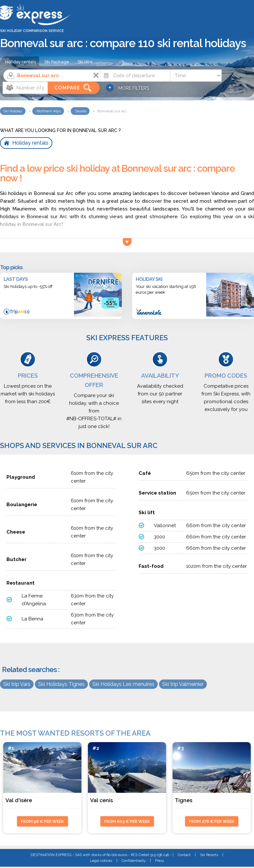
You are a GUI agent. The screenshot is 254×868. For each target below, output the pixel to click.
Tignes (184, 800)
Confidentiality (134, 861)
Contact (184, 855)
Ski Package (57, 62)
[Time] (196, 76)
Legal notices (101, 861)
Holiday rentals (21, 62)
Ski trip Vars (17, 684)
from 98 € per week (42, 821)
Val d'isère (19, 800)
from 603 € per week (127, 821)
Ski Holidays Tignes (61, 684)
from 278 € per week (212, 821)
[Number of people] (25, 88)
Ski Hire (85, 62)
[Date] (135, 76)
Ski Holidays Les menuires (123, 684)
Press (159, 861)
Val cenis (101, 800)
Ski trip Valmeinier (183, 684)
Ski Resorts (209, 855)
